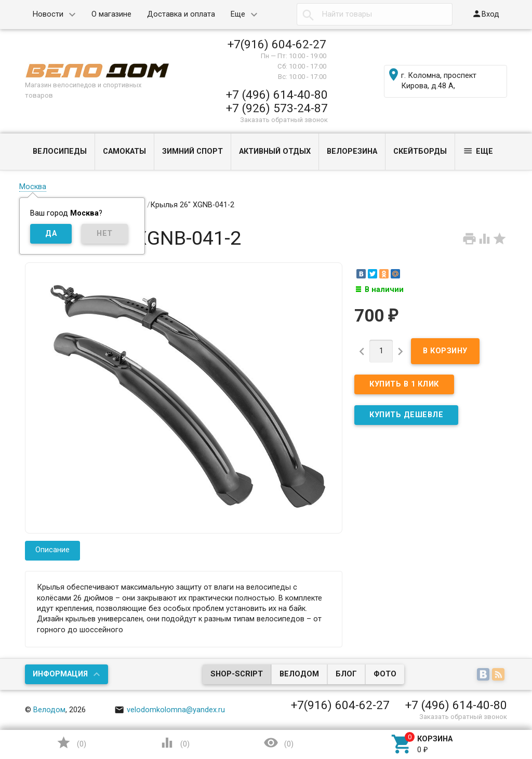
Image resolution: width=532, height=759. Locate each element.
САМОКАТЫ (124, 151)
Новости (48, 14)
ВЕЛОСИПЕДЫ (60, 151)
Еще (238, 14)
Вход (486, 14)
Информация (60, 674)
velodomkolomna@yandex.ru (170, 710)
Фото (385, 674)
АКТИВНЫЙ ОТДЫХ (275, 151)
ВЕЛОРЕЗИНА (352, 151)
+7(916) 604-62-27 (277, 44)
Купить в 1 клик (404, 384)
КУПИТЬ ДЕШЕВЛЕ (406, 415)
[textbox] (375, 15)
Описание (52, 550)
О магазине (111, 14)
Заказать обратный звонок (284, 120)
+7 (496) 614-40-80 (277, 95)
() (71, 743)
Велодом (299, 674)
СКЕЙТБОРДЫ (420, 151)
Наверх (488, 709)
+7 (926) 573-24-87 (277, 108)
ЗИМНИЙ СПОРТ (192, 151)
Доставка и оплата (181, 14)
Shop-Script (237, 674)
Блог (346, 674)
